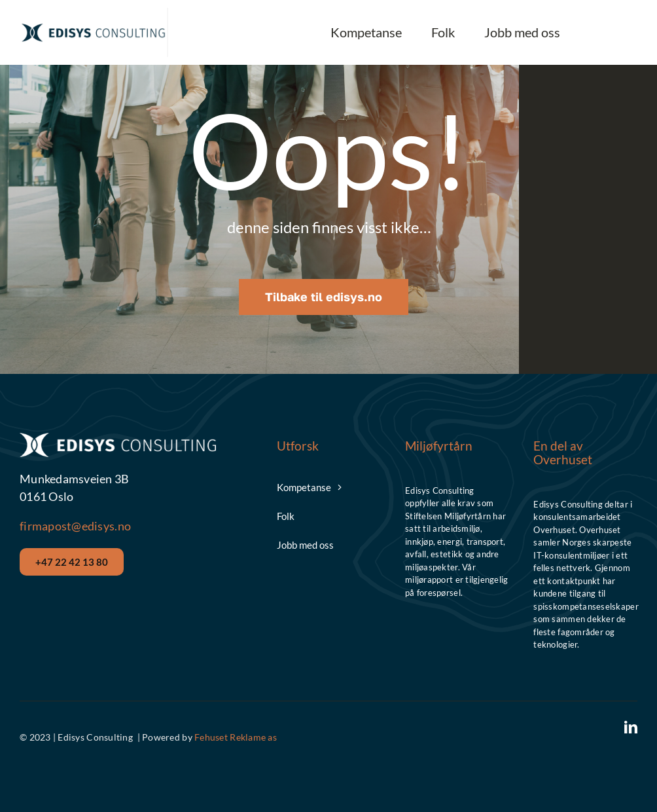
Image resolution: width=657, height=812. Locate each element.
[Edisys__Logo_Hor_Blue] (93, 27)
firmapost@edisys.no (75, 526)
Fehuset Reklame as (236, 737)
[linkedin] (631, 728)
